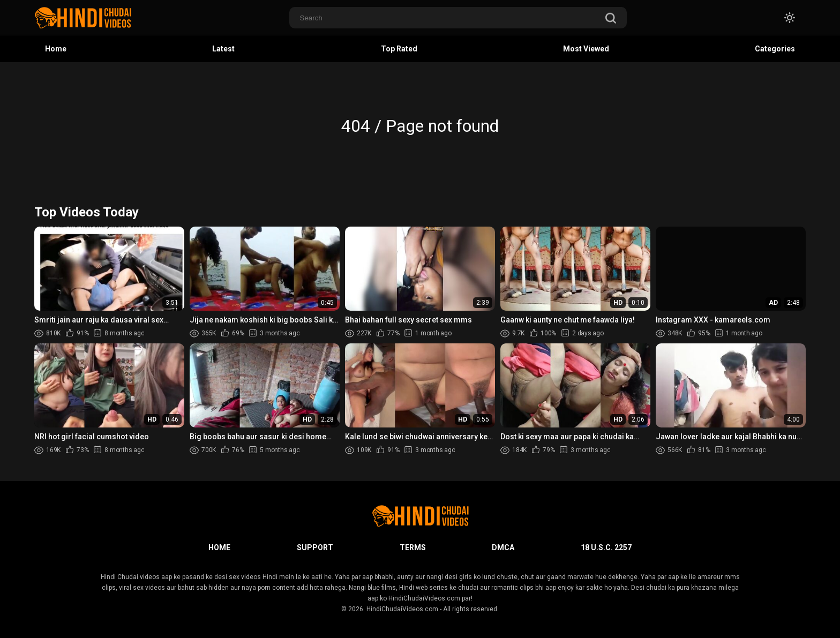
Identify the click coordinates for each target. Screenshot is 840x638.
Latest (223, 49)
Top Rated (399, 49)
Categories (775, 49)
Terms (413, 547)
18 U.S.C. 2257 (606, 547)
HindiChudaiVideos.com (402, 609)
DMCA (503, 547)
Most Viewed (586, 49)
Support (315, 547)
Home (56, 49)
